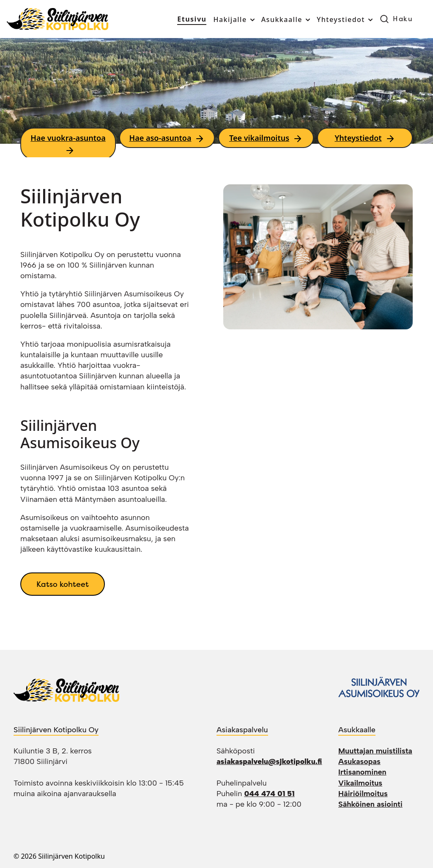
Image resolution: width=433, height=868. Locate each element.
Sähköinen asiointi (370, 804)
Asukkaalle (282, 19)
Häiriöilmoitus (363, 794)
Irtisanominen (362, 772)
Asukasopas (359, 761)
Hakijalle (230, 19)
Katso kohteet (63, 584)
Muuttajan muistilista (375, 751)
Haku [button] (403, 19)
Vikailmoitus (360, 783)
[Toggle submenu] (252, 20)
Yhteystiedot (341, 19)
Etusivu (192, 19)
